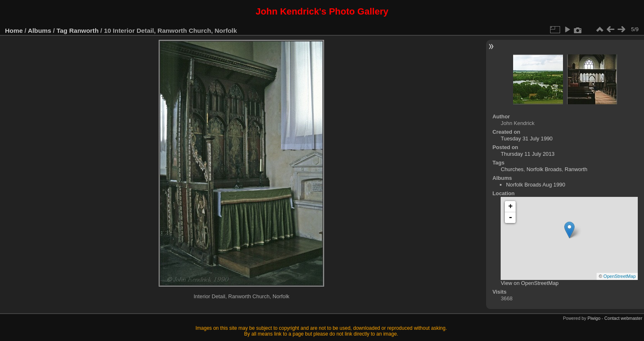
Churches (512, 169)
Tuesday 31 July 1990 (527, 139)
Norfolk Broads (544, 169)
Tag (62, 31)
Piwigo (594, 318)
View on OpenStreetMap (530, 283)
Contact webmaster (623, 318)
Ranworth (84, 31)
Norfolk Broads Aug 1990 (536, 185)
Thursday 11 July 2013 (527, 154)
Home (14, 31)
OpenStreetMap (619, 276)
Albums (39, 31)
